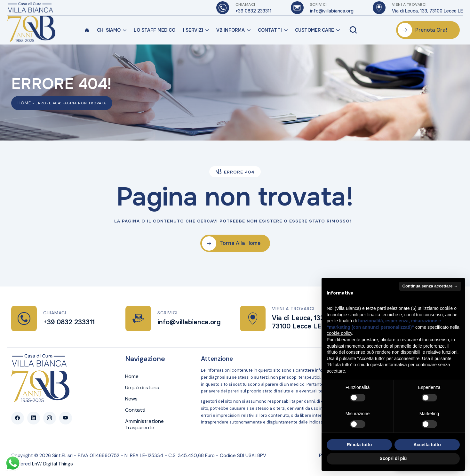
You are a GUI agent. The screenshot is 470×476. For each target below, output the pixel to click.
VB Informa (231, 30)
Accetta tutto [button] (427, 445)
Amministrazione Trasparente (144, 424)
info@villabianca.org (189, 322)
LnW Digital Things (52, 464)
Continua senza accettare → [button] (430, 286)
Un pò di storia (142, 388)
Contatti (270, 30)
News (131, 399)
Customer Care (315, 30)
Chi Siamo (109, 30)
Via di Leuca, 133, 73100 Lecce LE (299, 322)
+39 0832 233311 (69, 322)
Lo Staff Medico (155, 30)
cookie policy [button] (339, 333)
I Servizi (193, 30)
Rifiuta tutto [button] (359, 445)
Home (24, 103)
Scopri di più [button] (393, 458)
